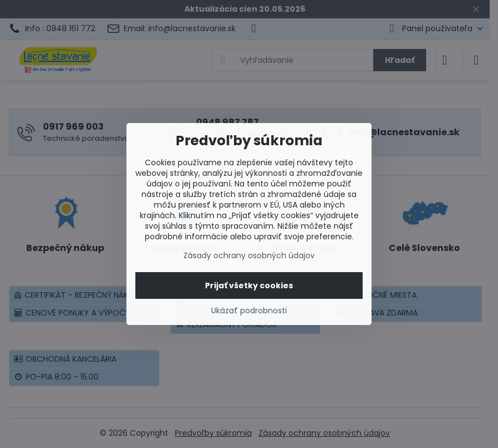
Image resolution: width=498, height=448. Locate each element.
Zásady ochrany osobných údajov (249, 255)
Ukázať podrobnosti (249, 311)
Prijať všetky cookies (249, 285)
